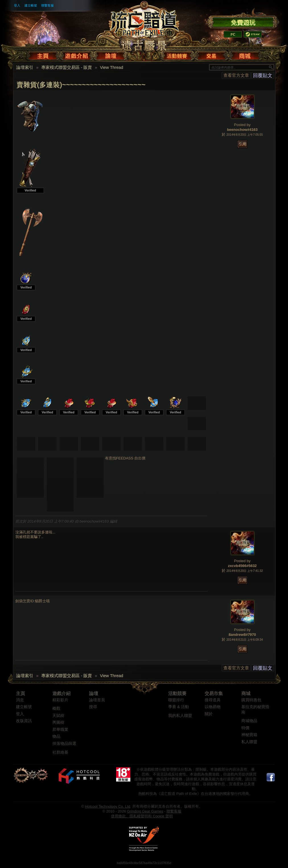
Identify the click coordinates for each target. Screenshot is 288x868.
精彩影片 (60, 700)
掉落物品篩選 (64, 744)
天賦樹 (58, 716)
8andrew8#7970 (242, 635)
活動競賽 (177, 693)
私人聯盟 (249, 742)
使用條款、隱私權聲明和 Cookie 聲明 (142, 816)
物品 (56, 736)
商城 (246, 693)
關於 (209, 714)
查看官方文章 (236, 75)
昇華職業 (60, 730)
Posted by (242, 125)
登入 (17, 5)
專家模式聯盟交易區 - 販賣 (67, 67)
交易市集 (214, 693)
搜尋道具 (213, 700)
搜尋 (93, 707)
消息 (20, 700)
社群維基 (60, 752)
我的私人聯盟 (180, 716)
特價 (245, 728)
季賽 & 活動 (179, 707)
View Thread (112, 67)
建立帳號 (31, 5)
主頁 (20, 693)
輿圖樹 (58, 722)
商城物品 (249, 721)
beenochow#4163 (242, 130)
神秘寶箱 (249, 735)
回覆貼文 (263, 75)
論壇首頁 (97, 700)
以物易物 (213, 707)
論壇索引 (25, 67)
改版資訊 (24, 721)
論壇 (94, 693)
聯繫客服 (48, 5)
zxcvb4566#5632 (242, 566)
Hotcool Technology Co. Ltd (108, 806)
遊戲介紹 (61, 693)
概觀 (56, 709)
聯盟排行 (176, 700)
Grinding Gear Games (145, 811)
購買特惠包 (251, 700)
